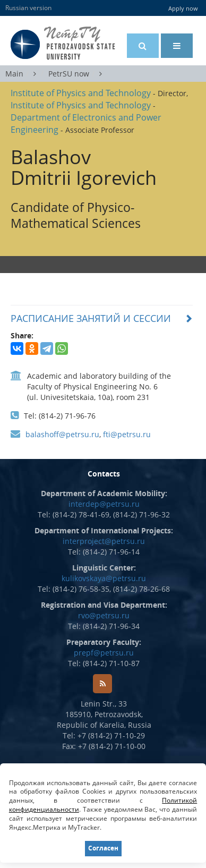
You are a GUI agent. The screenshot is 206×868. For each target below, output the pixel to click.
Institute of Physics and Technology (81, 93)
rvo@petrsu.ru (104, 615)
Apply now (183, 8)
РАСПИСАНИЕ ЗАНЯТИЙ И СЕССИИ (91, 318)
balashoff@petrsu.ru (62, 434)
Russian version (28, 8)
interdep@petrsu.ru (104, 504)
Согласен (103, 848)
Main (14, 74)
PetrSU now (69, 74)
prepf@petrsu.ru (104, 653)
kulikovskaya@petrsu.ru (104, 578)
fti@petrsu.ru (127, 434)
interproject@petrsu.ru (104, 541)
